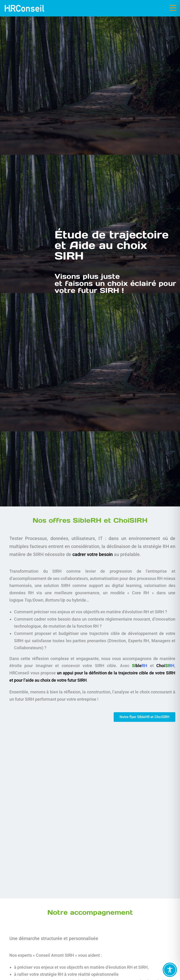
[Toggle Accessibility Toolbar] (170, 970)
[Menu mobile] (173, 8)
